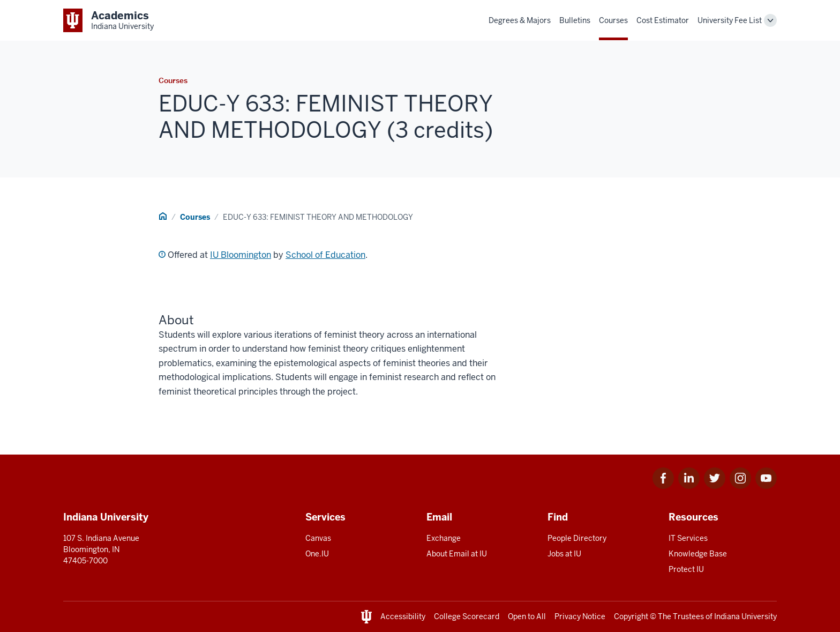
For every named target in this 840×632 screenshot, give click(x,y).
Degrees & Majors (520, 20)
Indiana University (745, 616)
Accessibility (403, 616)
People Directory (577, 538)
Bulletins (575, 20)
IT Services (688, 538)
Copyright (631, 616)
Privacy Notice (580, 616)
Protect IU (686, 569)
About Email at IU (457, 554)
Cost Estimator (663, 20)
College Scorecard (467, 616)
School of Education (325, 255)
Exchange (444, 538)
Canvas (318, 538)
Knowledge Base (698, 554)
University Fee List (730, 20)
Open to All (527, 616)
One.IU (317, 554)
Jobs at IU (564, 554)
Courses (613, 20)
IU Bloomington (241, 255)
